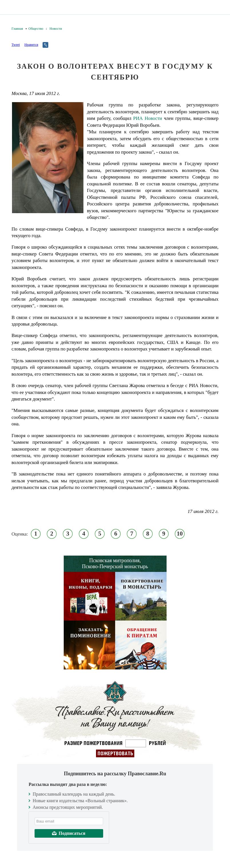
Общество (36, 29)
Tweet (16, 45)
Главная (17, 29)
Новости (56, 29)
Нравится (31, 45)
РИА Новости (148, 118)
